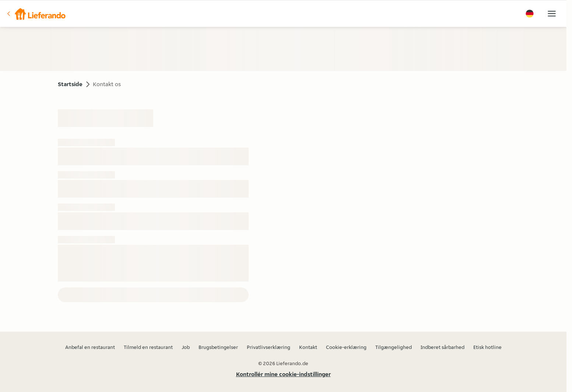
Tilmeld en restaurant (148, 347)
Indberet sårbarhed (443, 347)
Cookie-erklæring (346, 347)
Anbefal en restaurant (90, 347)
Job (186, 347)
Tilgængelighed (394, 347)
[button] (36, 14)
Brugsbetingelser (218, 347)
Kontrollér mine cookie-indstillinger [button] (283, 374)
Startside (70, 84)
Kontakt (308, 347)
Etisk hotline (487, 347)
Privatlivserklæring (269, 347)
